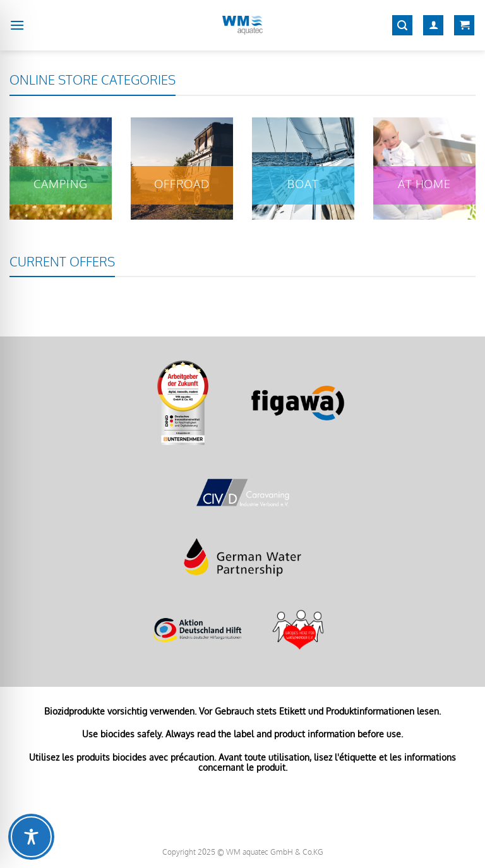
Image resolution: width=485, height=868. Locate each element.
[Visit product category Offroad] (182, 169)
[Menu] (17, 25)
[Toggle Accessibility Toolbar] (31, 837)
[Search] (402, 26)
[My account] (433, 26)
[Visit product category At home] (424, 169)
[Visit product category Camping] (61, 169)
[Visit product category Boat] (303, 169)
